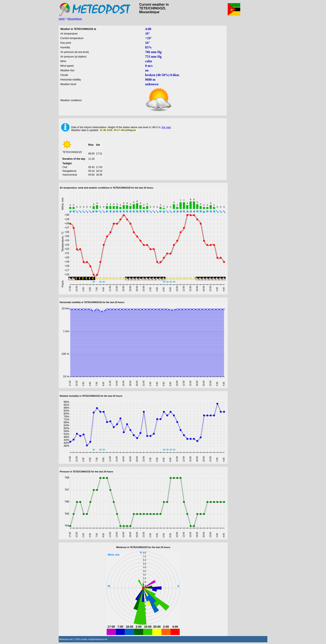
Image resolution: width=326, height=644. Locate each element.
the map (166, 127)
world (62, 19)
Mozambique (75, 19)
